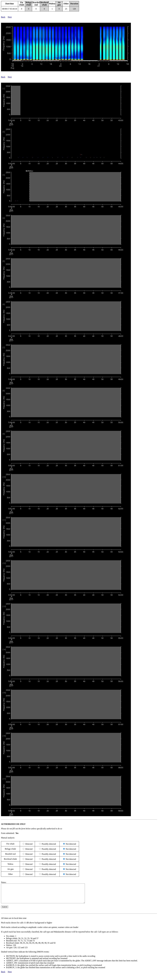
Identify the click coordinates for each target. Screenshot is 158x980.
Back (3, 17)
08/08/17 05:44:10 (10, 9)
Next (10, 17)
